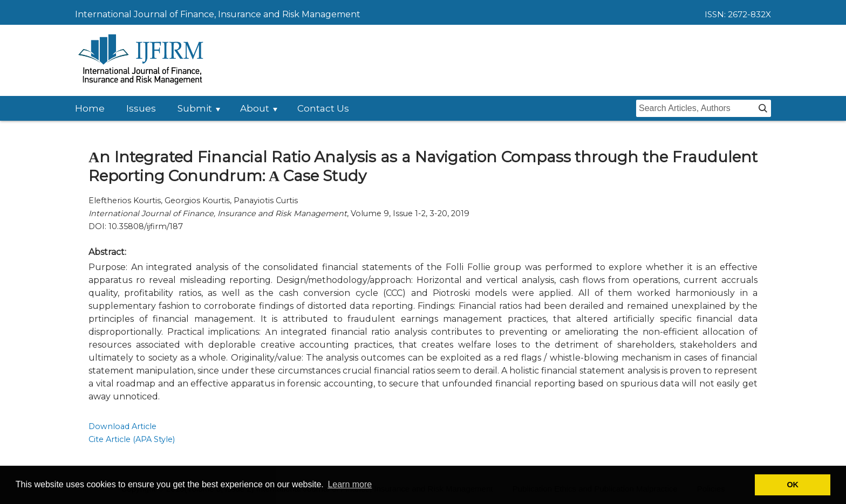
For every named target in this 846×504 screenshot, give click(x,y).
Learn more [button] (350, 484)
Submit (195, 108)
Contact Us (323, 108)
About (255, 108)
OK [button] (793, 485)
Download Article (122, 426)
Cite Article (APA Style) (132, 439)
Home (90, 108)
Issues (141, 108)
